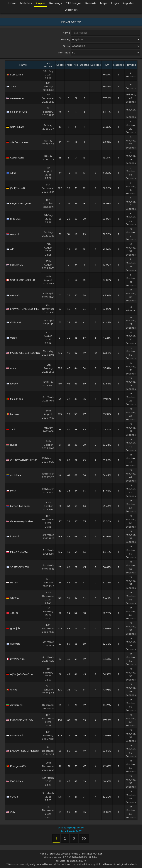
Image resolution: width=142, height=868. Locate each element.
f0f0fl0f (13, 537)
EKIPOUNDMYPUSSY (20, 720)
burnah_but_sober (18, 506)
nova (11, 368)
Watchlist (71, 10)
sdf (10, 249)
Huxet (12, 445)
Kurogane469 (16, 766)
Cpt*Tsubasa (15, 127)
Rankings (56, 3)
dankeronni (15, 705)
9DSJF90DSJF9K (18, 567)
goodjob (13, 628)
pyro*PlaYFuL (16, 659)
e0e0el (12, 797)
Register (128, 3)
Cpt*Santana (15, 158)
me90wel (14, 219)
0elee (12, 338)
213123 (12, 86)
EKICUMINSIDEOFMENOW (23, 751)
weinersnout (15, 98)
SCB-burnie (15, 75)
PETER (12, 583)
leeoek (12, 384)
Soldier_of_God (17, 112)
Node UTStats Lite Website (55, 854)
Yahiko (12, 690)
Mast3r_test (15, 399)
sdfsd (11, 173)
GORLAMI (14, 322)
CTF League (74, 3)
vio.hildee (14, 475)
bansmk (13, 414)
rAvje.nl (12, 234)
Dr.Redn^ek (15, 736)
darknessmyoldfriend (20, 521)
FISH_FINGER (15, 265)
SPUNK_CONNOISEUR (21, 280)
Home (12, 3)
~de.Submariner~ (18, 142)
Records (91, 3)
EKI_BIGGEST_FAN (19, 204)
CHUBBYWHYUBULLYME (22, 460)
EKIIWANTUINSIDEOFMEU (23, 309)
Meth (11, 491)
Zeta (11, 812)
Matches (26, 3)
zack (11, 429)
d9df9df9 (13, 644)
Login (115, 3)
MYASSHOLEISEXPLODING (23, 353)
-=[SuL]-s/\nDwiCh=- (20, 674)
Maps (104, 3)
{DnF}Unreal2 (16, 188)
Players (40, 3)
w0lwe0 (13, 295)
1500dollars (15, 781)
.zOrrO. (12, 613)
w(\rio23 (13, 598)
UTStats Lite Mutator (90, 854)
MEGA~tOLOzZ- (17, 552)
